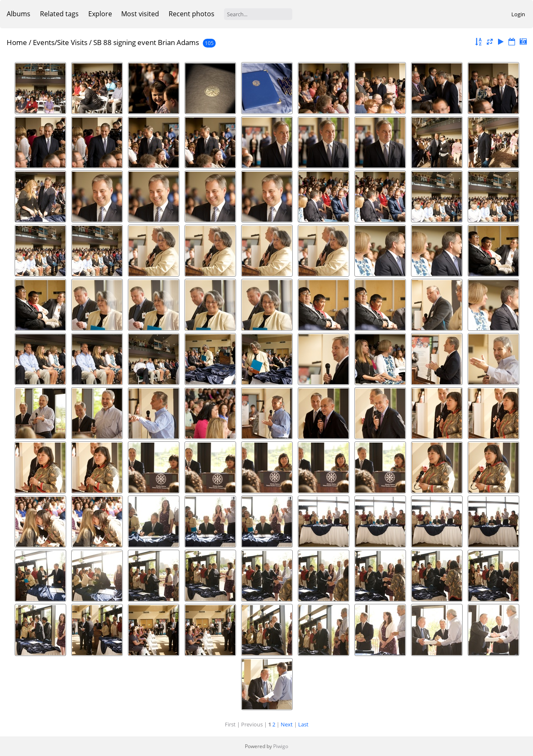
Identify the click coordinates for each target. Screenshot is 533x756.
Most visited (140, 14)
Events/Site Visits (60, 42)
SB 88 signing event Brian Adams (146, 42)
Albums (19, 14)
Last (303, 724)
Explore (100, 14)
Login (518, 14)
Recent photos (192, 14)
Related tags (59, 14)
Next (287, 724)
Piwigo (281, 746)
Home (17, 42)
